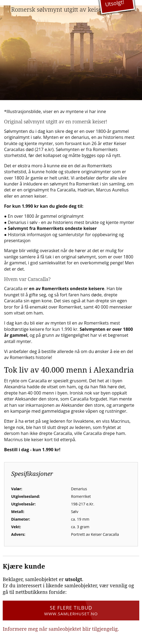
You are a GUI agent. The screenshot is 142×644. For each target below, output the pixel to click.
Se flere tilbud (71, 610)
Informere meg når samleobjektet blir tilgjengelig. (61, 629)
